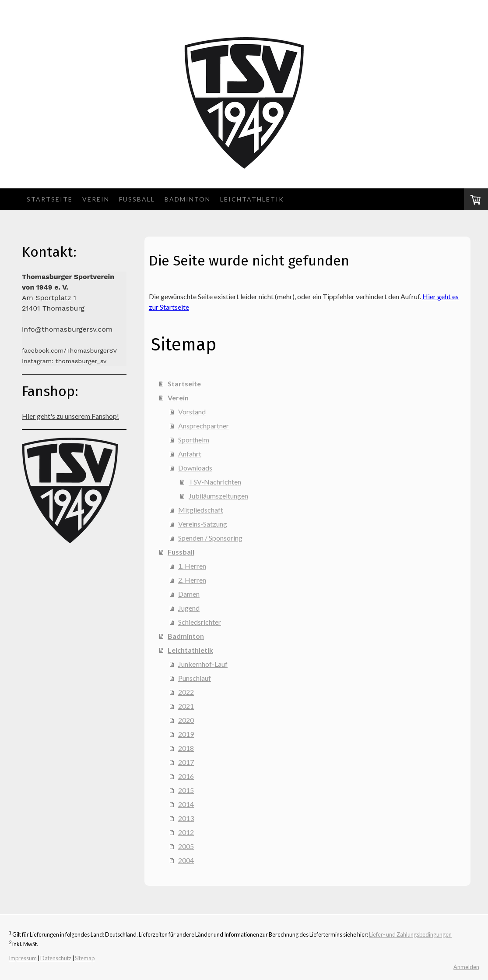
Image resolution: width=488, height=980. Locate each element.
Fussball (137, 199)
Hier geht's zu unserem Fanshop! (70, 416)
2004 (186, 860)
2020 (186, 720)
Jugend (189, 608)
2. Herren (192, 580)
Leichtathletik (252, 199)
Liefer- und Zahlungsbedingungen (410, 934)
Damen (189, 594)
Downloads (195, 468)
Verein (96, 199)
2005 (186, 846)
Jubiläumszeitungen (218, 496)
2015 (186, 790)
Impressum (23, 958)
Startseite (50, 199)
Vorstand (192, 412)
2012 (186, 832)
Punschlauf (195, 678)
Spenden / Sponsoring (210, 538)
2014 (186, 804)
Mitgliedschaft (201, 510)
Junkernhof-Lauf (203, 664)
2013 (186, 818)
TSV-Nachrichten (215, 482)
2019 (186, 734)
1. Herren (192, 566)
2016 (186, 776)
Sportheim (194, 440)
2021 (186, 706)
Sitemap (85, 958)
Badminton (188, 199)
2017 (186, 762)
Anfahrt (190, 454)
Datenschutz (56, 958)
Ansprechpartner (204, 426)
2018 (186, 748)
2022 (186, 692)
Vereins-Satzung (203, 524)
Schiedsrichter (200, 622)
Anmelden (466, 967)
